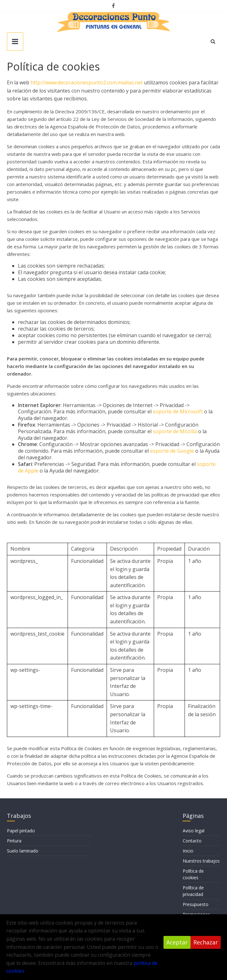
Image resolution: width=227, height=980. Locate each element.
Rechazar (206, 942)
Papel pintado (21, 831)
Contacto (192, 841)
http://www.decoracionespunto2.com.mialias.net (87, 82)
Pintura (14, 841)
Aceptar (177, 942)
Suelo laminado (23, 851)
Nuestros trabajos (201, 861)
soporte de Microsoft (178, 411)
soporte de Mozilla (175, 431)
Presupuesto (196, 904)
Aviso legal (194, 831)
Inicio (188, 851)
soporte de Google (172, 451)
